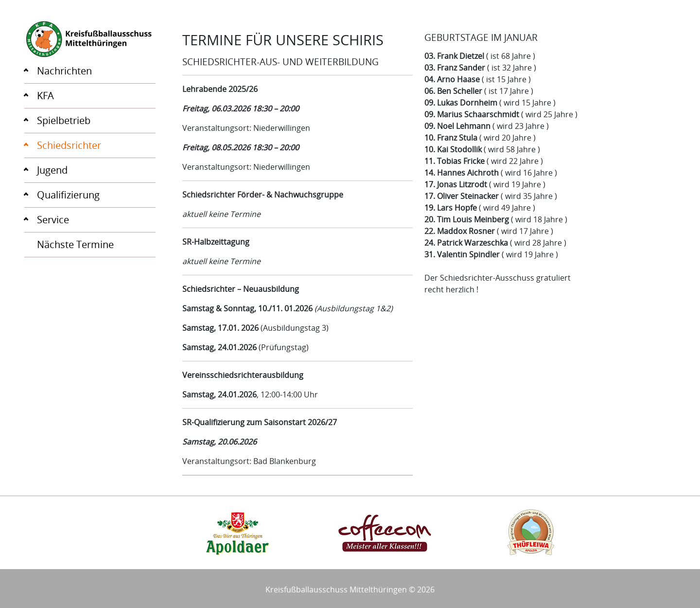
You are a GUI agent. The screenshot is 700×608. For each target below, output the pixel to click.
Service (53, 220)
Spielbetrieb (64, 120)
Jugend (52, 170)
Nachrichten (64, 71)
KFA (45, 96)
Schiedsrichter (69, 145)
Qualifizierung (68, 195)
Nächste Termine (75, 244)
